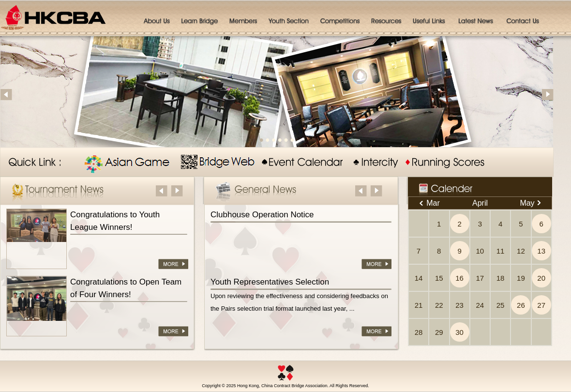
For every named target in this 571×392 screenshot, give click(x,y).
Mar (430, 203)
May (530, 203)
